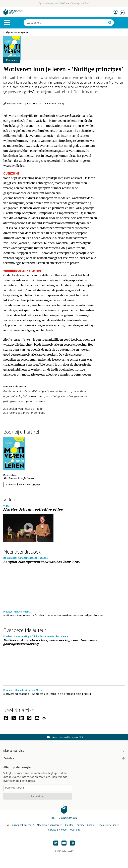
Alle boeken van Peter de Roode (23, 409)
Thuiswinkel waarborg (21, 825)
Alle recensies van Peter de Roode (24, 413)
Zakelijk (64, 758)
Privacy (80, 825)
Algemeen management (18, 32)
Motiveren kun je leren (19, 478)
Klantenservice (64, 751)
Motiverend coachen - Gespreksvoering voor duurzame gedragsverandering (50, 642)
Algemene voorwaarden (49, 825)
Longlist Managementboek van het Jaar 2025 (42, 562)
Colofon (69, 825)
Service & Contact (58, 830)
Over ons (75, 830)
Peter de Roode (15, 104)
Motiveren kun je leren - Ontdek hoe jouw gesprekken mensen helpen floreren (54, 615)
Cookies (91, 825)
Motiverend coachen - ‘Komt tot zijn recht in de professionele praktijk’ (48, 694)
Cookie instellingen (109, 825)
